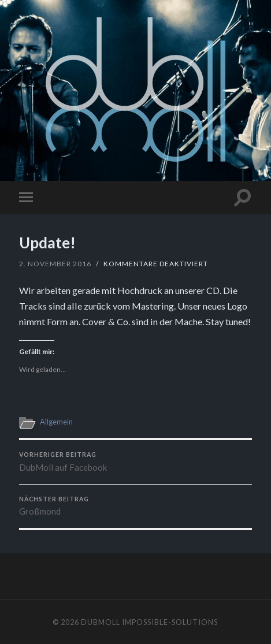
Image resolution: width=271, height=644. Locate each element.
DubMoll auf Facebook (135, 462)
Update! (47, 243)
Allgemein (56, 422)
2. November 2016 (55, 264)
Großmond (135, 506)
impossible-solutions (170, 622)
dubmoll (101, 622)
